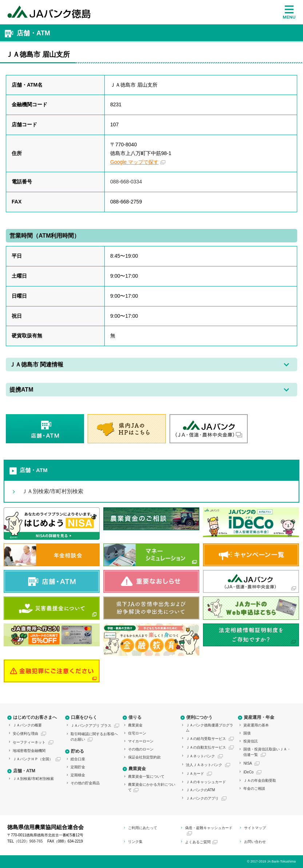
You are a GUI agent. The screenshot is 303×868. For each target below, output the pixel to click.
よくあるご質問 (198, 842)
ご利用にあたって (143, 828)
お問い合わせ (255, 842)
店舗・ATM (33, 470)
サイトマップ (255, 828)
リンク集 (135, 842)
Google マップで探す (134, 162)
